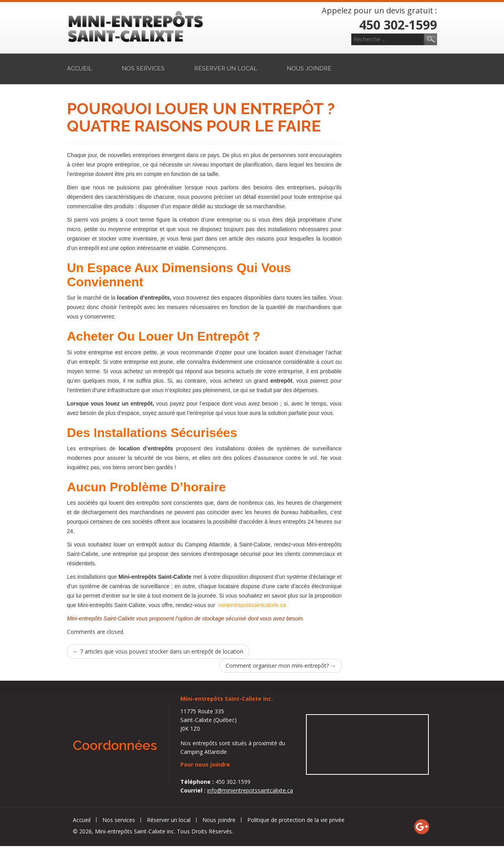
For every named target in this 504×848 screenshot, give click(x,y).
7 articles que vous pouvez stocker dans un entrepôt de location (158, 651)
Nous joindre (309, 69)
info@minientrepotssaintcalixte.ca (250, 790)
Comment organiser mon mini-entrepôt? (281, 666)
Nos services (143, 69)
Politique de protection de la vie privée (296, 820)
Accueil (80, 69)
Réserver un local (226, 69)
